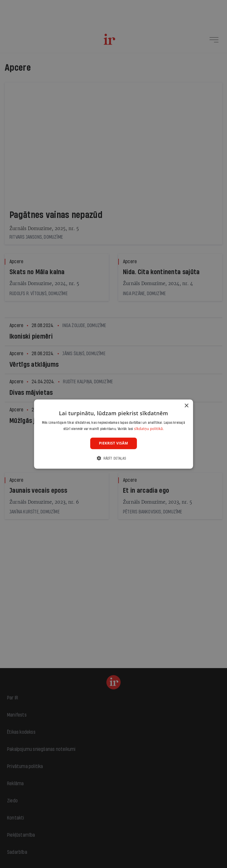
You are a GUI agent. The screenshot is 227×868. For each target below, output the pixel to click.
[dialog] (113, 434)
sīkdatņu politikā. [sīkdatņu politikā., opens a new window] (149, 429)
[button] (113, 458)
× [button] (186, 406)
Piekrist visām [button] (113, 443)
